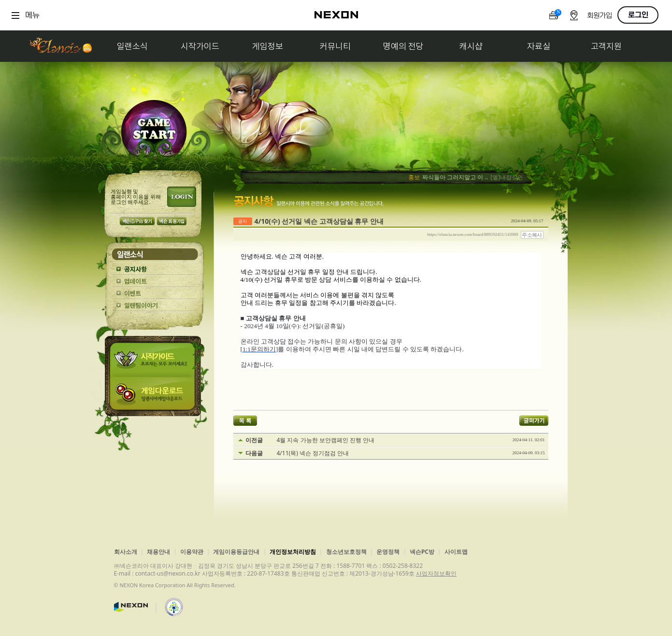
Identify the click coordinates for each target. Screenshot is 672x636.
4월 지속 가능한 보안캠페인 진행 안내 (326, 440)
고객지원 (606, 46)
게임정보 (268, 46)
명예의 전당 (403, 46)
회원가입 (600, 16)
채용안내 (158, 552)
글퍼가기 (534, 421)
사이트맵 (456, 552)
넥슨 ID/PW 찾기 (137, 221)
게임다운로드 (155, 397)
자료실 (539, 46)
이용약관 (192, 552)
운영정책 (388, 552)
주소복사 (532, 235)
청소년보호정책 (346, 552)
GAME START (154, 131)
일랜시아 (60, 46)
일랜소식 (132, 46)
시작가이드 (200, 46)
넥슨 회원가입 (172, 221)
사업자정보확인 (436, 573)
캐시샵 (471, 46)
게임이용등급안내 (236, 552)
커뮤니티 (335, 46)
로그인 (638, 15)
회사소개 (126, 552)
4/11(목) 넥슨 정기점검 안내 (313, 453)
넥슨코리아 (131, 607)
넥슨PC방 (422, 552)
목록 (245, 421)
